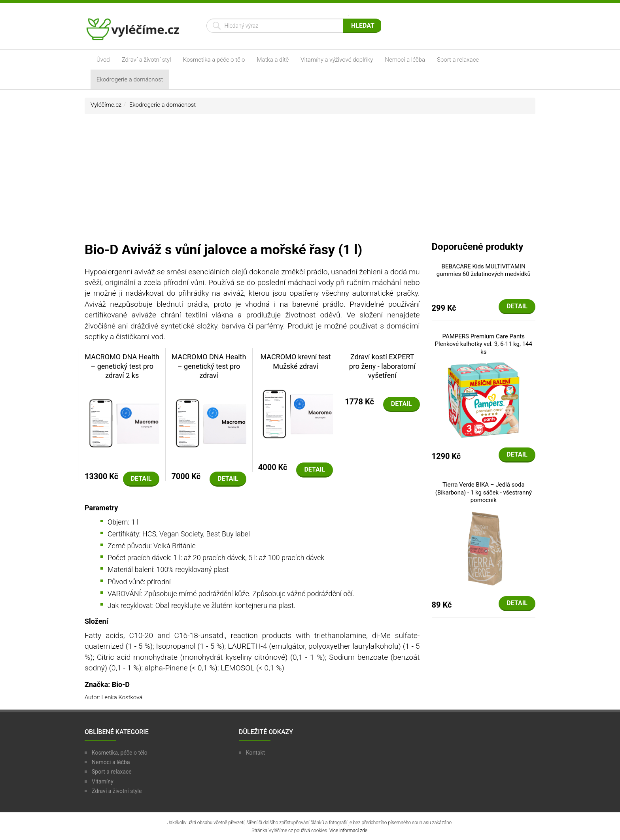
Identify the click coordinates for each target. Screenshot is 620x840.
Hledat (363, 25)
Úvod (103, 60)
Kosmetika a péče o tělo (214, 60)
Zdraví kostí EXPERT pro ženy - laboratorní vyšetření (382, 366)
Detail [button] (141, 479)
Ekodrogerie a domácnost (130, 79)
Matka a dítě (273, 60)
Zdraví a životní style (117, 791)
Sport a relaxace (458, 60)
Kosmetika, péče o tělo (120, 753)
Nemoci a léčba (405, 60)
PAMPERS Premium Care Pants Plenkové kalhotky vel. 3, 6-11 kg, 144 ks (484, 344)
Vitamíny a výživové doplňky (337, 60)
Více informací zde (348, 831)
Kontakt (255, 753)
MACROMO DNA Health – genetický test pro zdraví (209, 366)
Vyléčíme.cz (106, 105)
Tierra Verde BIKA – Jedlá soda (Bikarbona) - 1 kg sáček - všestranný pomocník (484, 492)
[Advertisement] (310, 181)
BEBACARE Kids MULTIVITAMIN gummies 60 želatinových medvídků (484, 270)
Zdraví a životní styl (146, 60)
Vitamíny (103, 781)
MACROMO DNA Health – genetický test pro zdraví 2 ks (122, 366)
